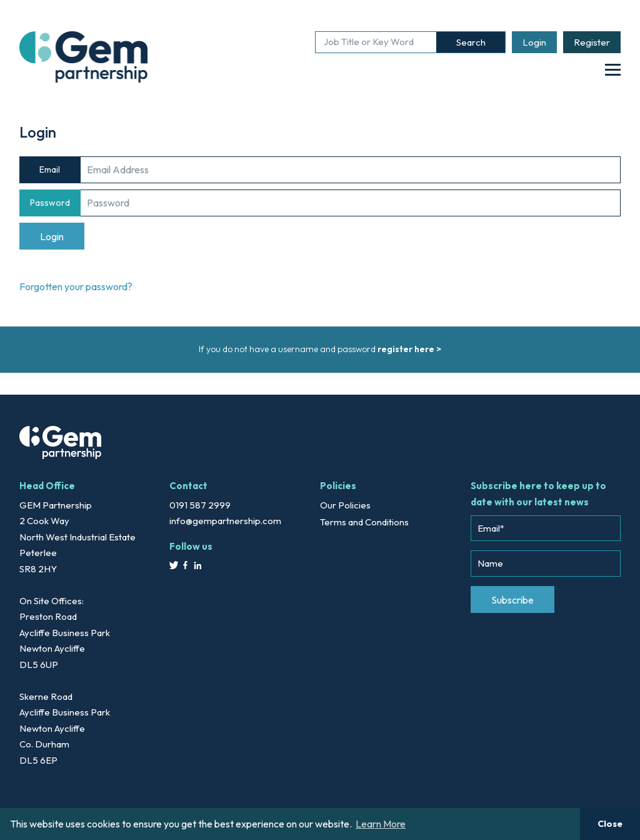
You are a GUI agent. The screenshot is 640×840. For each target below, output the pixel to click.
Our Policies (345, 505)
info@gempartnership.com (225, 521)
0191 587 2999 (200, 505)
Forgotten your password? (76, 286)
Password (50, 203)
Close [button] (610, 824)
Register (592, 42)
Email (50, 170)
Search (471, 42)
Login (534, 42)
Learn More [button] (381, 824)
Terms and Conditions (364, 522)
